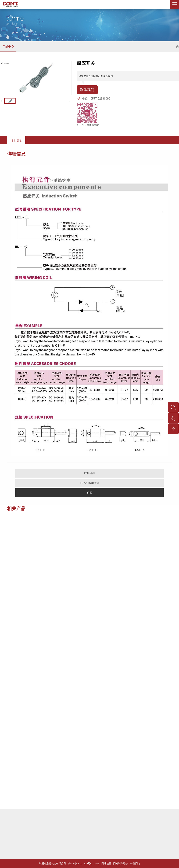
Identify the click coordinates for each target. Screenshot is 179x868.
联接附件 (89, 473)
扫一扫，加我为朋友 (88, 125)
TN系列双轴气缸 (89, 483)
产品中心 (8, 46)
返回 (89, 493)
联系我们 (87, 90)
